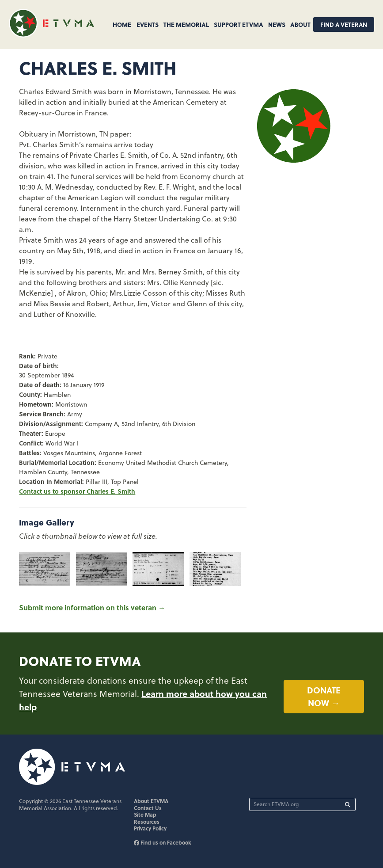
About (300, 24)
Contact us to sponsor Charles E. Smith (77, 491)
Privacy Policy (150, 828)
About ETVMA (151, 801)
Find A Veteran (344, 25)
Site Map (145, 815)
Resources (147, 822)
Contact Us (148, 808)
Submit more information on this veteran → (92, 607)
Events (148, 24)
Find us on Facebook (163, 842)
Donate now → (324, 696)
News (277, 24)
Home (122, 24)
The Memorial (186, 24)
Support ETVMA (239, 24)
